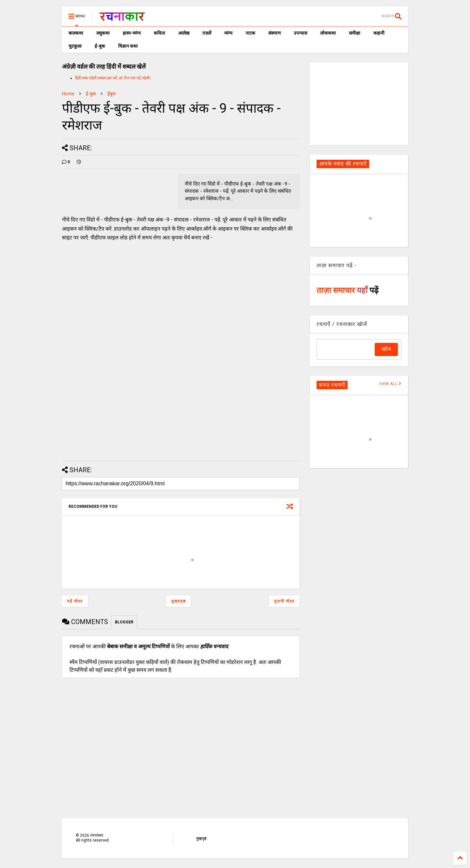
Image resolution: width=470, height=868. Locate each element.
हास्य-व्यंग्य (132, 33)
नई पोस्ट (75, 601)
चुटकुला (75, 46)
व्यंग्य (228, 33)
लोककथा (328, 33)
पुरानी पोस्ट (284, 601)
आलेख (184, 33)
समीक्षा (355, 33)
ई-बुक (100, 46)
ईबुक (112, 94)
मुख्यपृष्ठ (179, 601)
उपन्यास (300, 33)
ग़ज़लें (207, 33)
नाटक (250, 33)
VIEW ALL (390, 384)
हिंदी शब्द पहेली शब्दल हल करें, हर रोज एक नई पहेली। (113, 78)
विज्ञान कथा (128, 46)
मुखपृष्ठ (201, 839)
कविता (159, 33)
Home (68, 94)
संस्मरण (274, 33)
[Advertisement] (359, 103)
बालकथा (76, 33)
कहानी (379, 33)
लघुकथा (103, 33)
